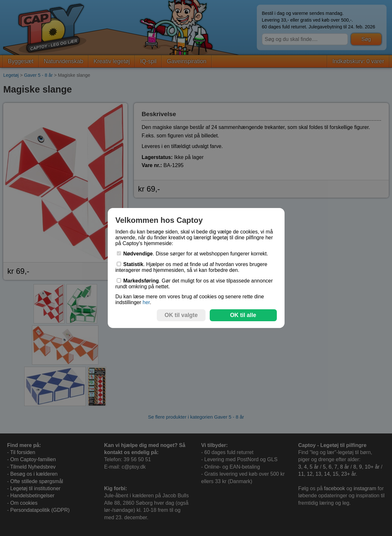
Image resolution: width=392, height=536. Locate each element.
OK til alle (243, 315)
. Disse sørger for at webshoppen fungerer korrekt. (193, 254)
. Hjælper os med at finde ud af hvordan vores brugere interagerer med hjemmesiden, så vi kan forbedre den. (191, 267)
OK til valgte (181, 315)
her (146, 302)
